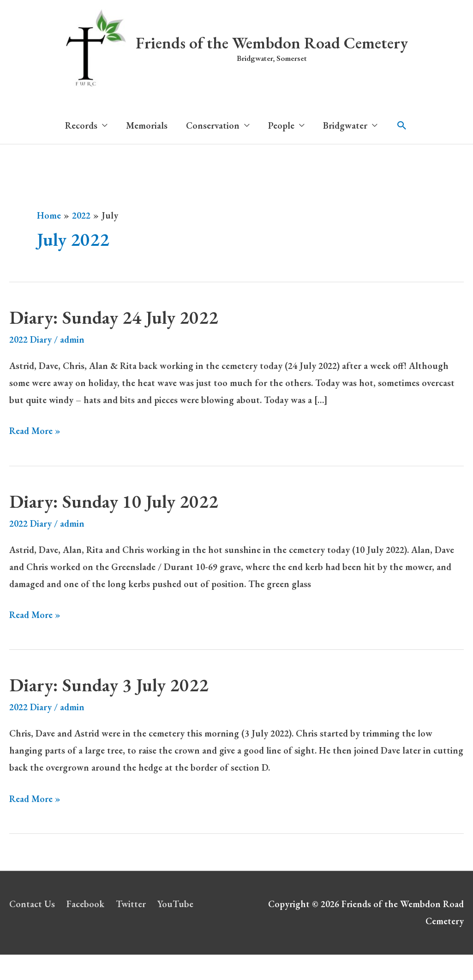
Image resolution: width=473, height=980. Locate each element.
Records (81, 125)
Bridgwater (345, 125)
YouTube (175, 904)
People (281, 125)
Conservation (213, 125)
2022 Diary (30, 339)
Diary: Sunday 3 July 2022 (109, 685)
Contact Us (32, 904)
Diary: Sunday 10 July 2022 (114, 501)
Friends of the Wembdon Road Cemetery (272, 43)
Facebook (85, 904)
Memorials (147, 125)
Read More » (35, 431)
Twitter (131, 904)
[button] (402, 125)
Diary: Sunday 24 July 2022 (114, 317)
